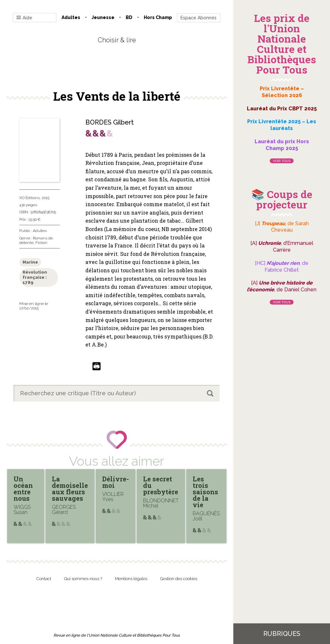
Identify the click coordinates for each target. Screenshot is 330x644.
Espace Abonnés (199, 18)
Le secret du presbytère (161, 485)
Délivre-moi (116, 482)
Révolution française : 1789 (35, 277)
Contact (44, 579)
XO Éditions (29, 198)
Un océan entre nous (23, 488)
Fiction (41, 243)
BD (129, 17)
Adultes (71, 17)
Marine (30, 262)
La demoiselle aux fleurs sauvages (70, 488)
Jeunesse (103, 17)
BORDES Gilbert (110, 122)
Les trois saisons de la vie (205, 492)
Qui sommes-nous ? (83, 579)
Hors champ (158, 17)
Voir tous (282, 161)
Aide (24, 18)
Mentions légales (131, 579)
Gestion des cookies (179, 579)
